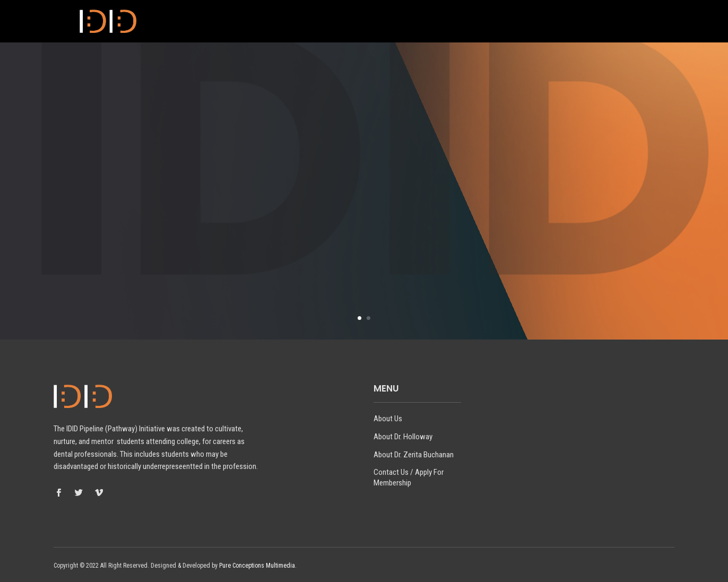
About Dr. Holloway (356, 22)
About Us (290, 22)
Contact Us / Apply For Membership (585, 22)
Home (248, 22)
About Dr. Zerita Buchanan (456, 22)
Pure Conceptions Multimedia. (258, 566)
